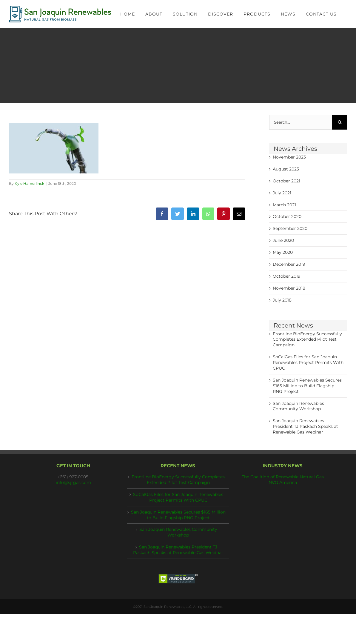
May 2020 (283, 252)
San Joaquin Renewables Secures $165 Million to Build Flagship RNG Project (307, 386)
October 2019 (287, 276)
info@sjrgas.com (73, 482)
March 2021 (284, 205)
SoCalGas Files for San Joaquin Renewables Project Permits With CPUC (308, 362)
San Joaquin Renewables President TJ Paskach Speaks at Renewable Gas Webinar (305, 426)
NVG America (283, 482)
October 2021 (286, 181)
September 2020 (290, 228)
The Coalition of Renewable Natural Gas (283, 477)
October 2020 (287, 216)
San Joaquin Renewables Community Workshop (178, 532)
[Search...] (301, 122)
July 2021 (282, 193)
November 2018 (289, 288)
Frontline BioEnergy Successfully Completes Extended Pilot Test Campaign (307, 339)
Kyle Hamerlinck (29, 183)
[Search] (340, 122)
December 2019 (289, 264)
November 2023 (289, 157)
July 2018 (282, 300)
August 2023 (286, 169)
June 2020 (283, 240)
